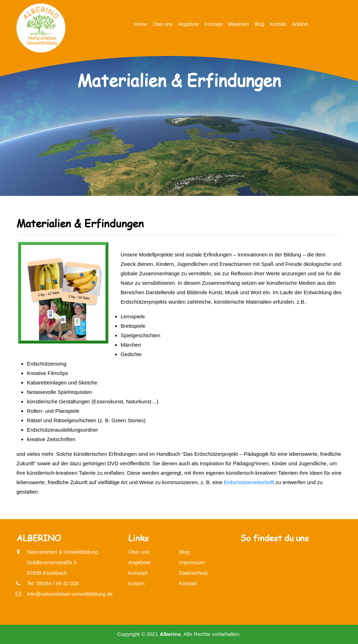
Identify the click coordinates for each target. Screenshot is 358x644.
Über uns (163, 24)
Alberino (170, 634)
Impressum (192, 562)
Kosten (137, 583)
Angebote (189, 24)
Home (140, 24)
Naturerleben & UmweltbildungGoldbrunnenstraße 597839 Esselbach (62, 561)
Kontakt (278, 24)
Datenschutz (194, 573)
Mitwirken (239, 24)
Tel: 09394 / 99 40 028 (53, 583)
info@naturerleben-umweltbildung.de (70, 594)
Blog (259, 24)
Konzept (213, 24)
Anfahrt (300, 24)
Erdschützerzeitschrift (249, 482)
